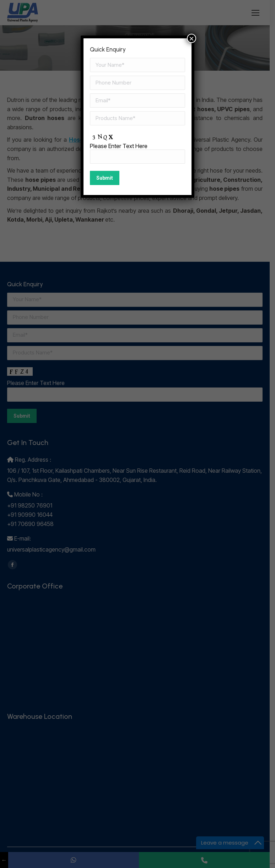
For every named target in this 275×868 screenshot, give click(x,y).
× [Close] (192, 38)
